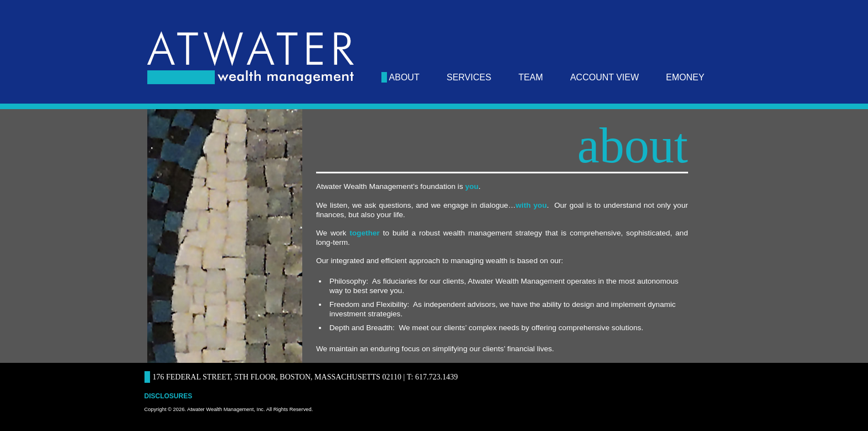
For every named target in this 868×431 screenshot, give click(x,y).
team (530, 77)
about (404, 77)
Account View (604, 77)
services (469, 77)
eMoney (685, 77)
